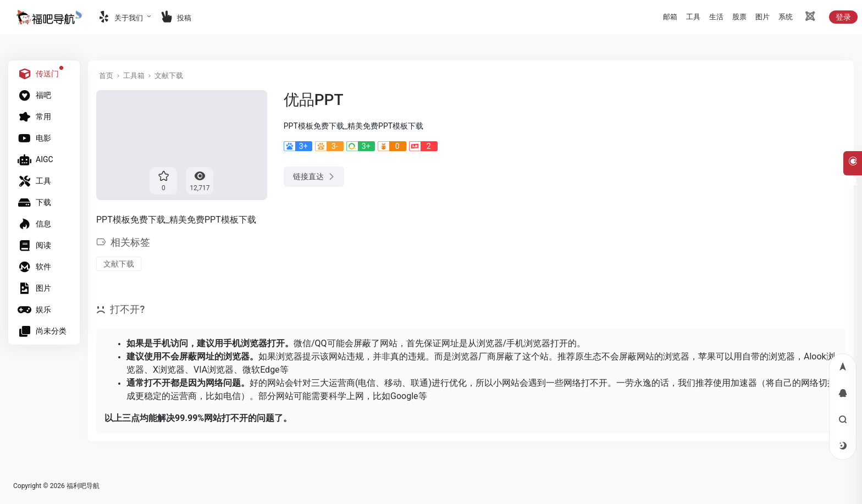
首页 (106, 76)
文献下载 (169, 76)
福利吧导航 (83, 486)
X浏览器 (169, 370)
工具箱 (134, 76)
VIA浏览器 (214, 370)
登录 (843, 17)
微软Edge (261, 370)
